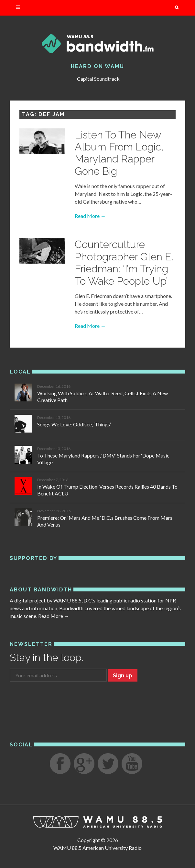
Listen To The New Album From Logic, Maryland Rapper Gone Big (119, 153)
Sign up (123, 676)
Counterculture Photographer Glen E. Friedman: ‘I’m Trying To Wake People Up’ (124, 262)
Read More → (90, 216)
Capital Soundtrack (98, 79)
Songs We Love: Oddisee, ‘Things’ (74, 424)
